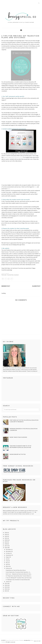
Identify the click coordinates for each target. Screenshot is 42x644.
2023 (6, 534)
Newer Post (6, 286)
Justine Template (19, 640)
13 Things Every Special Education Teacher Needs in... (19, 576)
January (8, 582)
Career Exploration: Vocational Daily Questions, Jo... (18, 572)
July (7, 559)
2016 (6, 548)
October (8, 553)
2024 (6, 533)
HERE (33, 512)
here (35, 187)
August (8, 557)
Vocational (16, 275)
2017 (6, 546)
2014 (6, 585)
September (9, 555)
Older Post (36, 286)
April (7, 565)
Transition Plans (10, 275)
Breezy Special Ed (10, 640)
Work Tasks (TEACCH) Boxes (18, 437)
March (8, 566)
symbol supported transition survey (13, 157)
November (9, 551)
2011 (6, 591)
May (7, 563)
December (9, 550)
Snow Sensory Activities (18, 454)
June (7, 561)
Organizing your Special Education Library (16, 570)
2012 (6, 589)
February (8, 568)
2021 (6, 538)
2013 (6, 587)
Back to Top (37, 641)
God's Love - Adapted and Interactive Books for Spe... (19, 574)
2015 (6, 583)
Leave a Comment (5, 274)
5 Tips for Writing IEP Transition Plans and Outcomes (19, 578)
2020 (6, 540)
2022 (6, 536)
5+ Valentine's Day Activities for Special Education (18, 580)
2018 (6, 544)
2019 (6, 542)
